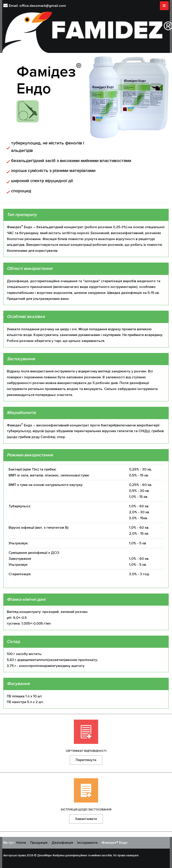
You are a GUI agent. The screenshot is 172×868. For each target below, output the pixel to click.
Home (21, 843)
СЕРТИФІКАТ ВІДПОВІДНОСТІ (86, 751)
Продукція (39, 843)
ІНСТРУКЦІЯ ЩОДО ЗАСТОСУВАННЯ (86, 810)
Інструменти (87, 843)
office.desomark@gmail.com (43, 6)
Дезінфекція (62, 843)
